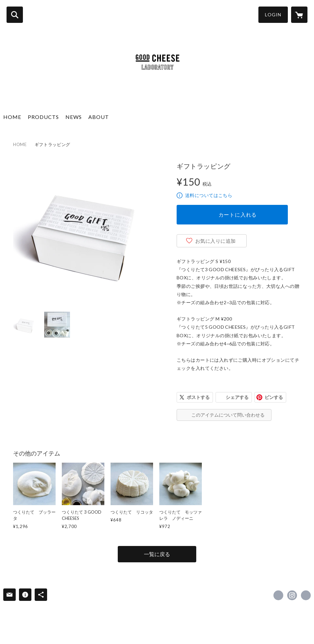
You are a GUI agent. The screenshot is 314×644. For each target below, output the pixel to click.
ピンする (274, 397)
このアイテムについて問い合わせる (228, 415)
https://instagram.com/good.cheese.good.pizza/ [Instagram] (292, 595)
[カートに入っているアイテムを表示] (299, 15)
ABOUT (99, 117)
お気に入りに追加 (216, 241)
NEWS (74, 117)
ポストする (198, 397)
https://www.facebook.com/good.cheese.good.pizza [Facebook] (278, 595)
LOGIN (273, 15)
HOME (12, 117)
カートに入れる (238, 215)
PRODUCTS (43, 117)
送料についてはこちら (209, 195)
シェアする (237, 397)
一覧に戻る (157, 554)
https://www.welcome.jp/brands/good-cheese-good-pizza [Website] (306, 595)
